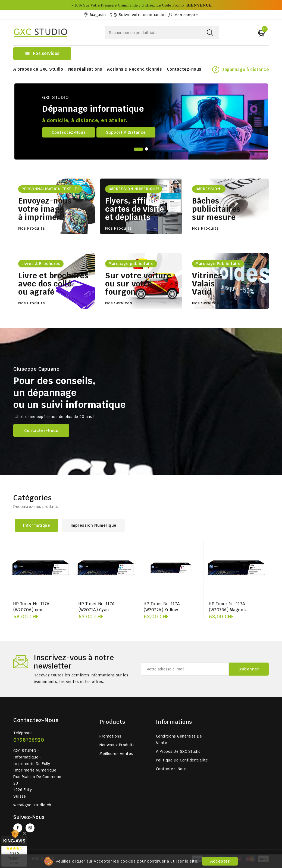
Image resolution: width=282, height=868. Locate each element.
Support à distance (126, 132)
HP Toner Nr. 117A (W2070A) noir (32, 607)
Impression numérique (93, 525)
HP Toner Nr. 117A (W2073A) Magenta (228, 607)
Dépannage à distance (245, 69)
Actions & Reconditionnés (134, 69)
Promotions (110, 736)
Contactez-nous (184, 69)
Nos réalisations (85, 69)
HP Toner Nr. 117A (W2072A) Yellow (162, 607)
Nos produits (32, 228)
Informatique (36, 525)
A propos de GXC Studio (38, 69)
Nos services (119, 303)
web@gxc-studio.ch (32, 805)
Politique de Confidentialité (182, 760)
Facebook (18, 828)
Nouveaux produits (117, 745)
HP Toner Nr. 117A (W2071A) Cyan (97, 607)
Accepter (220, 861)
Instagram (30, 828)
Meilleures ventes (116, 754)
